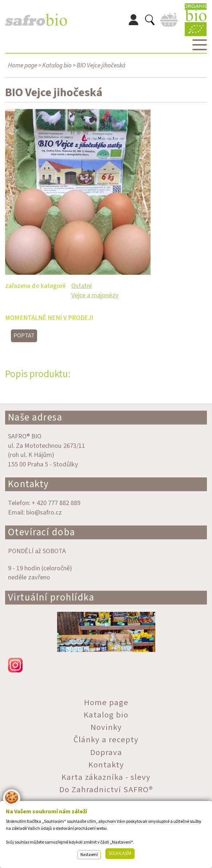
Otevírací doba (42, 532)
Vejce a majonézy (95, 295)
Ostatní (81, 286)
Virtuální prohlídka (51, 597)
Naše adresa (35, 417)
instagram (106, 665)
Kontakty (29, 484)
